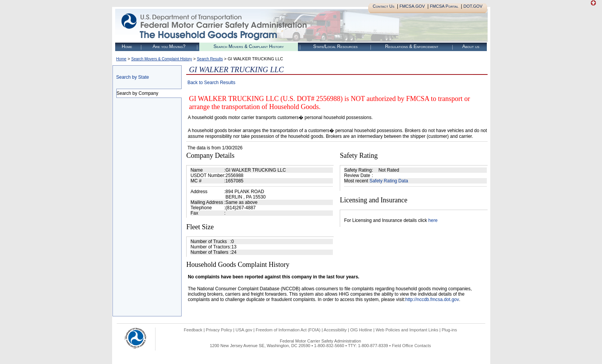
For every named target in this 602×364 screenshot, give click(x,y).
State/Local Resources (336, 46)
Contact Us (384, 6)
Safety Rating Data (389, 181)
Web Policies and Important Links (407, 330)
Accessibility (335, 330)
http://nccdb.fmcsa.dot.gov (432, 299)
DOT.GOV (473, 6)
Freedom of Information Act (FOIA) (288, 330)
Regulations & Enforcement (412, 46)
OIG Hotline (361, 330)
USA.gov (244, 330)
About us (471, 46)
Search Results (210, 59)
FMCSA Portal (444, 6)
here (433, 220)
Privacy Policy (219, 330)
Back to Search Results (211, 83)
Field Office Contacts (412, 346)
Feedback (193, 330)
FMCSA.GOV (412, 6)
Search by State (133, 77)
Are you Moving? (169, 46)
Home (127, 46)
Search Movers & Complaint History (249, 46)
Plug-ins (449, 330)
